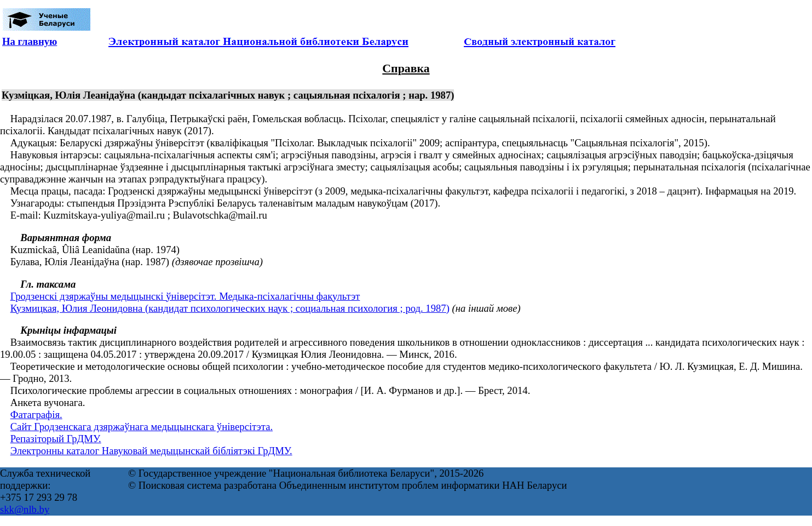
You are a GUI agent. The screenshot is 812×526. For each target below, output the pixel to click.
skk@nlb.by (25, 509)
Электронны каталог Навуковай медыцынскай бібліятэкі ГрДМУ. (151, 451)
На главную (30, 41)
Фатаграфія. (36, 414)
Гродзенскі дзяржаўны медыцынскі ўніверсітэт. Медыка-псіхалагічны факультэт (185, 296)
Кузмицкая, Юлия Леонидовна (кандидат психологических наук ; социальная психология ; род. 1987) (230, 308)
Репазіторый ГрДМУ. (56, 439)
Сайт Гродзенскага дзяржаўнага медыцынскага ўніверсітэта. (142, 427)
